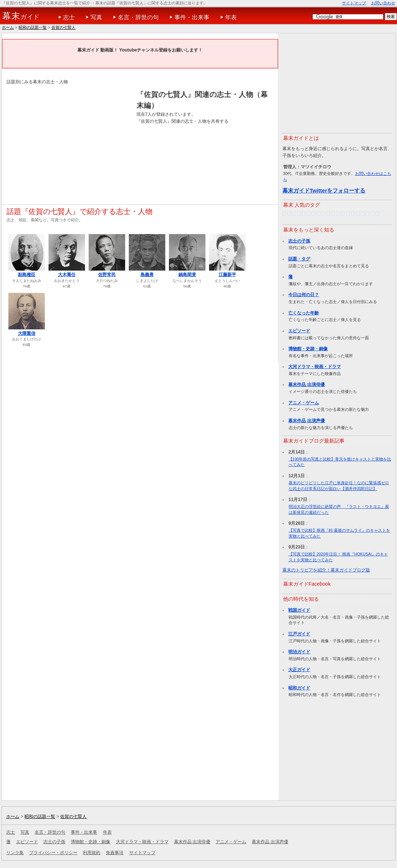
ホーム (8, 27)
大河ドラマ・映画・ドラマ (315, 367)
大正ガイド (299, 670)
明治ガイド (299, 652)
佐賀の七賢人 (63, 27)
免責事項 (115, 853)
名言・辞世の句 (138, 17)
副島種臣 (27, 275)
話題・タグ (299, 259)
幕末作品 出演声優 (306, 421)
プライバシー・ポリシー (53, 853)
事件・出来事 (192, 17)
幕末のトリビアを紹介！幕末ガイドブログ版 (326, 570)
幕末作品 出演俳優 (306, 385)
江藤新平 (227, 275)
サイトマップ (354, 3)
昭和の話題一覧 (33, 27)
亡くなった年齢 (304, 313)
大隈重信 (27, 333)
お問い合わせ (383, 3)
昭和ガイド (299, 688)
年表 (231, 17)
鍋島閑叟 (187, 275)
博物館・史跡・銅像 (308, 349)
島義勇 (147, 275)
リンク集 (15, 853)
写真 (96, 17)
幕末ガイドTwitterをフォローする (324, 190)
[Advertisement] (68, 140)
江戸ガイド (299, 634)
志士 (69, 17)
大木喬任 (67, 275)
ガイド (21, 16)
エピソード (299, 331)
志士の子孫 (299, 241)
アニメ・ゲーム (304, 403)
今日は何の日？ (304, 295)
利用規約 (92, 853)
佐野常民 (107, 275)
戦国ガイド (299, 610)
